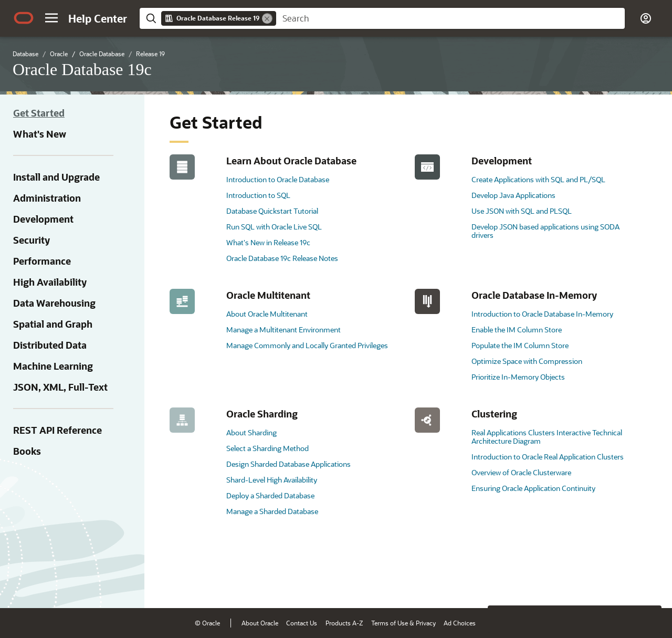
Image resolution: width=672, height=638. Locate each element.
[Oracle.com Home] (24, 18)
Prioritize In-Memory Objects (518, 377)
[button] (51, 18)
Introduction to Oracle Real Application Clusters (548, 457)
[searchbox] (450, 18)
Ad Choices (460, 623)
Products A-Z (344, 623)
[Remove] (267, 18)
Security (31, 240)
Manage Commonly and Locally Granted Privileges (307, 345)
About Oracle (260, 623)
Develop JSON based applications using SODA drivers (545, 231)
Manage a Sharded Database (272, 511)
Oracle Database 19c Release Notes (282, 258)
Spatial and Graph (53, 324)
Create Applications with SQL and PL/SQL (538, 179)
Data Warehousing (54, 303)
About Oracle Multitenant (267, 314)
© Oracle (207, 623)
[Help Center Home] (98, 18)
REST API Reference (57, 430)
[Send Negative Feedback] (621, 584)
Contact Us (302, 623)
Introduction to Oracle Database (278, 179)
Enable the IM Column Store (517, 330)
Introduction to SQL (258, 195)
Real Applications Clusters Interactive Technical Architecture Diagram (547, 437)
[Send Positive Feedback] (648, 584)
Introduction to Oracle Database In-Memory (542, 314)
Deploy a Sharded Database (270, 495)
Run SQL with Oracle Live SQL (274, 227)
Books (27, 451)
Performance (42, 261)
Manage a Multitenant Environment (283, 330)
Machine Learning (53, 366)
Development (43, 219)
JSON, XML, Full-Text (60, 387)
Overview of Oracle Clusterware (521, 472)
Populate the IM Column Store (520, 345)
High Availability (50, 282)
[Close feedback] (501, 584)
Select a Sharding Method (267, 448)
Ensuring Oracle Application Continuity (533, 488)
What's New (40, 134)
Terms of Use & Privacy (403, 623)
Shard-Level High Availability (272, 480)
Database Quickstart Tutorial (272, 211)
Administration (47, 198)
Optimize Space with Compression (527, 361)
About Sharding (251, 432)
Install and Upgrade (56, 177)
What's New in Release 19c (268, 242)
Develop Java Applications (513, 195)
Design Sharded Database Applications (288, 464)
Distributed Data (50, 345)
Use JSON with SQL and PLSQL (522, 211)
